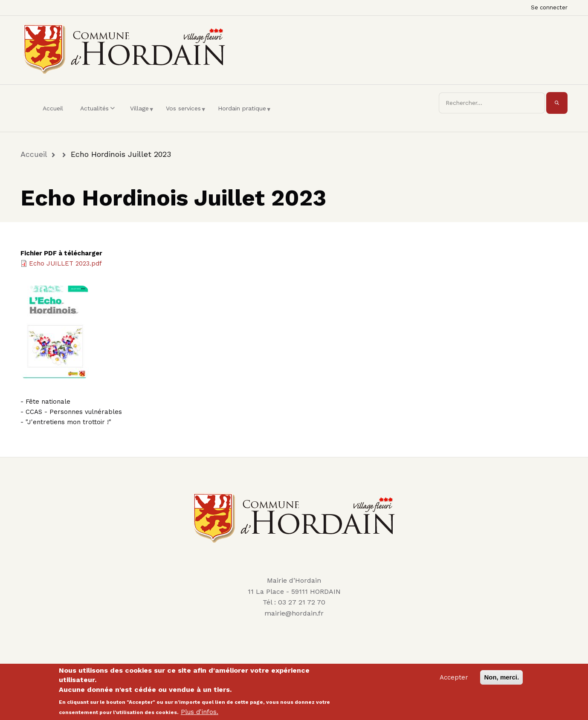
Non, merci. (501, 680)
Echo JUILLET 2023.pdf (65, 263)
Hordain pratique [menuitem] (244, 116)
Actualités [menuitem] (99, 116)
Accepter (454, 680)
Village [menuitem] (142, 116)
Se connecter (549, 7)
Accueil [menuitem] (53, 108)
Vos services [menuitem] (185, 116)
